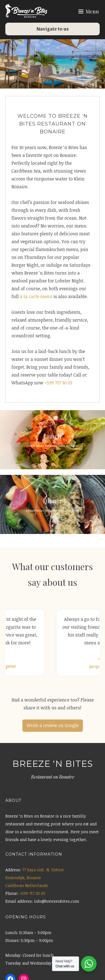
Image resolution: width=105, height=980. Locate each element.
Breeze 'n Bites (53, 764)
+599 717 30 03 (58, 383)
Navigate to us (53, 29)
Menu (92, 11)
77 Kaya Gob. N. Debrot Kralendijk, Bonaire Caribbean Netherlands (35, 878)
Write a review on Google (53, 725)
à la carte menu (36, 296)
